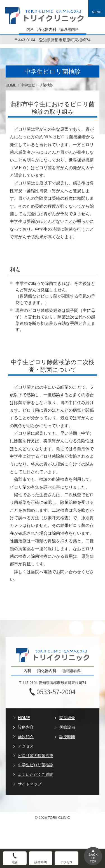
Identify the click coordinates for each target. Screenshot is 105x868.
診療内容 (26, 727)
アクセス (26, 746)
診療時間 (67, 737)
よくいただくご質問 (36, 774)
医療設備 (67, 727)
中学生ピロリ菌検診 (36, 765)
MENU (97, 12)
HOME (24, 718)
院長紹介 (67, 718)
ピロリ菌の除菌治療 (36, 756)
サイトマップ (30, 784)
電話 (15, 862)
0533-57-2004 (56, 692)
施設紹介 (26, 737)
